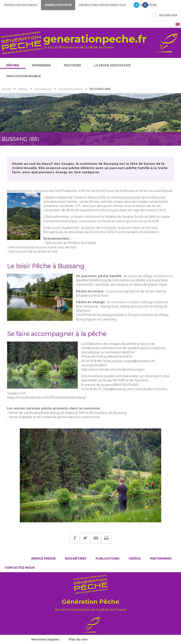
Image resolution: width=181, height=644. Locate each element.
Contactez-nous (20, 568)
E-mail (96, 538)
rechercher (168, 15)
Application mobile (24, 76)
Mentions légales (45, 639)
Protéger (72, 65)
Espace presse (43, 558)
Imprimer (106, 538)
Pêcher (13, 65)
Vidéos (135, 558)
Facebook (75, 538)
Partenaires (161, 558)
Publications (107, 558)
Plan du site (78, 639)
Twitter (85, 538)
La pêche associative (112, 65)
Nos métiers (76, 558)
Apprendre (41, 65)
